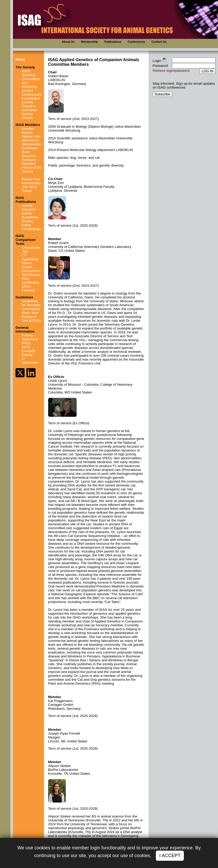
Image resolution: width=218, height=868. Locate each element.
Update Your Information (31, 138)
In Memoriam (30, 361)
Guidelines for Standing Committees (31, 305)
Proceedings (31, 229)
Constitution (31, 98)
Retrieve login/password (171, 71)
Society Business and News (29, 106)
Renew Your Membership (31, 181)
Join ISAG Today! (30, 189)
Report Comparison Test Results (31, 271)
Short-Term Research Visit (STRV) (31, 317)
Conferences (32, 94)
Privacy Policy (27, 223)
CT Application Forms (30, 259)
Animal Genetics (29, 207)
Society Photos (27, 116)
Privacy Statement (30, 337)
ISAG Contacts (29, 349)
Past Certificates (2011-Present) (30, 284)
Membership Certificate (31, 146)
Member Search (28, 131)
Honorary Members (29, 162)
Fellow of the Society (32, 169)
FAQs (26, 343)
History (27, 355)
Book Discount (28, 154)
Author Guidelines (30, 215)
